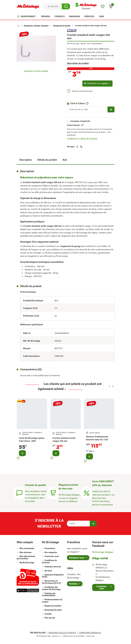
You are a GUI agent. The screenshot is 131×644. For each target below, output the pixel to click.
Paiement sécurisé (52, 567)
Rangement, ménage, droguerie (36, 26)
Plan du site (50, 618)
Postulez (73, 584)
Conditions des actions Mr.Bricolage (51, 588)
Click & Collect (78, 103)
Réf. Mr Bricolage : (74, 44)
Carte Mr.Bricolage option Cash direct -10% (32, 440)
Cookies (48, 614)
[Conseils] (19, 493)
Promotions (50, 548)
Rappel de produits (53, 606)
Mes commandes (27, 548)
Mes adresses (25, 552)
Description (26, 160)
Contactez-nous (51, 556)
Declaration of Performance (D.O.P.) (51, 582)
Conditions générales (90, 633)
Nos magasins (51, 552)
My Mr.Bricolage (27, 563)
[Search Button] (66, 6)
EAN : (89, 44)
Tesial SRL (90, 636)
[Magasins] (53, 493)
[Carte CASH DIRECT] (87, 493)
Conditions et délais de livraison (82, 139)
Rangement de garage (62, 26)
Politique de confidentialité (49, 595)
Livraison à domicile (80, 121)
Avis (65, 160)
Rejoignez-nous (77, 558)
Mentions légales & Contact (62, 633)
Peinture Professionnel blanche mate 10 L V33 (97, 438)
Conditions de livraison (49, 562)
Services (48, 571)
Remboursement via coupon (52, 601)
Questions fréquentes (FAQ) (53, 576)
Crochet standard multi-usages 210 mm (64, 440)
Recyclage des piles (53, 610)
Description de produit (79, 63)
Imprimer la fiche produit (36, 71)
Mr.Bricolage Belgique (103, 552)
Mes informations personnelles (26, 557)
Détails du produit (47, 160)
